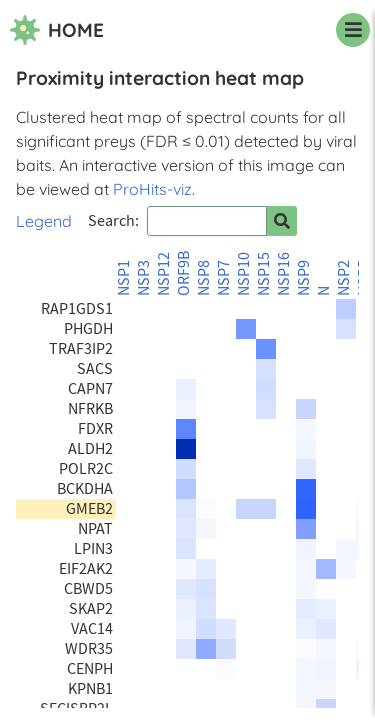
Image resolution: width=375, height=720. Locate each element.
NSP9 (304, 278)
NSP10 (244, 274)
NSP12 (164, 274)
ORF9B (184, 273)
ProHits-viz (152, 189)
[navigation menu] (353, 30)
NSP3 (144, 278)
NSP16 (284, 274)
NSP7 (224, 278)
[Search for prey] (282, 221)
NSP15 (264, 274)
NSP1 (124, 278)
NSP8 (204, 278)
